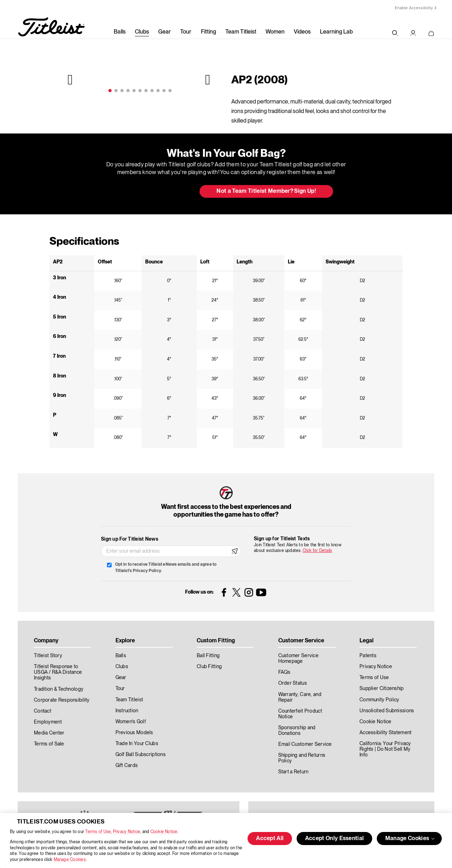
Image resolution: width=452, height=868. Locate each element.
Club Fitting (209, 667)
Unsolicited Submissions (387, 711)
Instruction (127, 711)
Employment (48, 722)
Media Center (49, 733)
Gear (165, 32)
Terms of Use (98, 832)
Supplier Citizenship (382, 689)
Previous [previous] (71, 79)
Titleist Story (48, 656)
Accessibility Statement (385, 733)
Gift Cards (127, 766)
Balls (120, 32)
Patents (368, 656)
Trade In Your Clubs (137, 744)
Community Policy (379, 700)
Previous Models (134, 733)
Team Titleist (241, 32)
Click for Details (317, 551)
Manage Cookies (70, 860)
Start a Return (293, 772)
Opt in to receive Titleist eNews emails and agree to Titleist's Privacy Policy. (166, 568)
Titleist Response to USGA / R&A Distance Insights (58, 672)
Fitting (209, 32)
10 (164, 91)
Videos (302, 32)
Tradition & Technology (59, 689)
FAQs (284, 672)
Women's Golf (131, 722)
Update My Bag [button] (157, 192)
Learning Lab (336, 32)
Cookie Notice (164, 832)
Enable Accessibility (414, 8)
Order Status (293, 683)
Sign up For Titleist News (130, 539)
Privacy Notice (127, 832)
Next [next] (207, 79)
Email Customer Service (305, 744)
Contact (43, 711)
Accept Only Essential (335, 839)
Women (275, 32)
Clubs (142, 32)
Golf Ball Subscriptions (141, 755)
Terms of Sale (49, 744)
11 (170, 91)
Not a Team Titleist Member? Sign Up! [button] (266, 191)
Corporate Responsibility (62, 700)
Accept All (270, 839)
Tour (186, 32)
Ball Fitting (208, 656)
